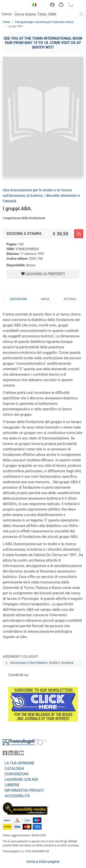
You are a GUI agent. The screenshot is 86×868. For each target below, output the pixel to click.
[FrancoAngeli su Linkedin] (11, 754)
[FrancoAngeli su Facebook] (5, 754)
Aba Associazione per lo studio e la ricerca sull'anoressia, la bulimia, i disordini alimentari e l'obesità (41, 196)
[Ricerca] (81, 14)
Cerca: (7, 14)
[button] (33, 5)
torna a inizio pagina (43, 862)
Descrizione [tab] (18, 299)
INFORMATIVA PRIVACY (24, 790)
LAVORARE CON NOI (21, 779)
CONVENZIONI (17, 774)
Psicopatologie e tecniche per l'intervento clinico (44, 22)
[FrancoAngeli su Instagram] (16, 754)
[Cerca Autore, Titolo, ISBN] (45, 14)
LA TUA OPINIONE (19, 763)
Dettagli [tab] (70, 299)
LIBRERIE (12, 785)
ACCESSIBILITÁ (17, 796)
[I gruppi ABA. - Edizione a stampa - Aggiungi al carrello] (79, 234)
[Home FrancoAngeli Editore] (15, 5)
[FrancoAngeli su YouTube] (22, 754)
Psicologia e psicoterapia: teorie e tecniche (42, 663)
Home (6, 22)
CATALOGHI (14, 769)
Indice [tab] (45, 299)
